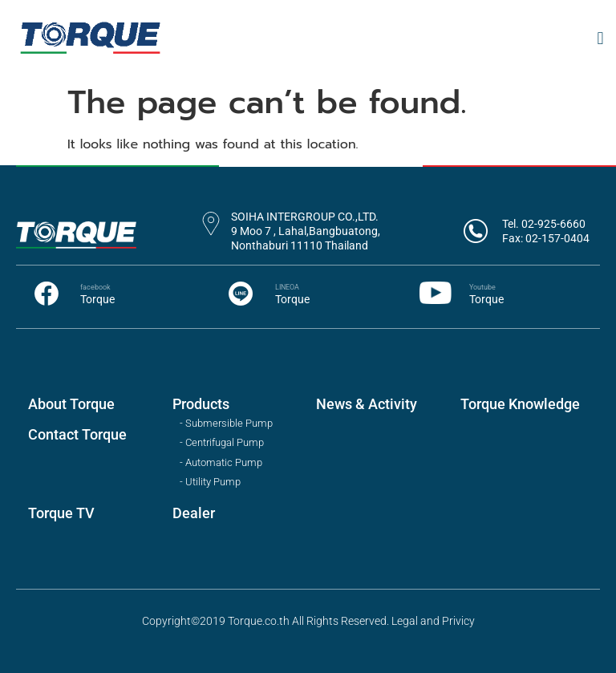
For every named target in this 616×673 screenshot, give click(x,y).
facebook (95, 287)
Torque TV (61, 513)
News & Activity (367, 404)
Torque (97, 299)
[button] (600, 38)
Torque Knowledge (520, 404)
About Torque (71, 404)
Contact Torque (77, 434)
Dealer (194, 513)
